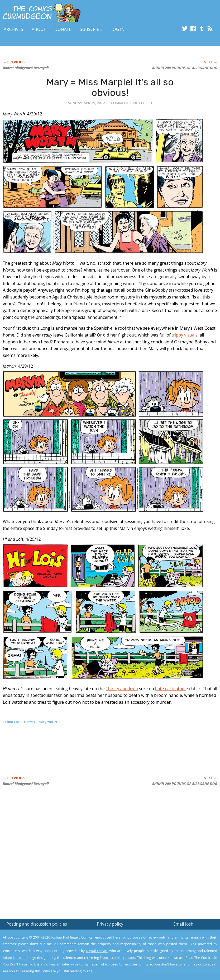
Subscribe (91, 29)
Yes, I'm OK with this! (175, 960)
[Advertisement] (99, 755)
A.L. (93, 971)
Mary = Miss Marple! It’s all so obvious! (110, 87)
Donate (63, 29)
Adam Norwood (15, 958)
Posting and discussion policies (37, 924)
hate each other (171, 689)
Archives (13, 29)
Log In (118, 29)
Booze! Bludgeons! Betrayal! (26, 68)
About (39, 29)
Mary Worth (48, 722)
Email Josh (183, 924)
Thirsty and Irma (122, 689)
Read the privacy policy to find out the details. (173, 947)
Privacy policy (110, 924)
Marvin (29, 722)
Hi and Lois (12, 722)
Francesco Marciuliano (118, 958)
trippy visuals (185, 335)
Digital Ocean (97, 951)
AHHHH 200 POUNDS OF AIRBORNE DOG (185, 68)
